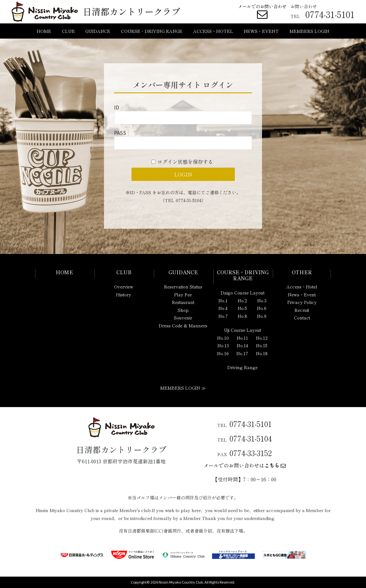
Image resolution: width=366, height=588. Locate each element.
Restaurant (183, 302)
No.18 (262, 353)
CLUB (68, 31)
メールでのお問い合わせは (245, 465)
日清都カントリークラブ (131, 11)
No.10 (223, 338)
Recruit (302, 310)
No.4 (223, 308)
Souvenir (183, 318)
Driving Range (242, 367)
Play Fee (183, 294)
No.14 (242, 345)
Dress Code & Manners (183, 325)
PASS (120, 133)
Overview (124, 287)
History (124, 294)
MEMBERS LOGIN (309, 31)
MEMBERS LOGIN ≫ (183, 388)
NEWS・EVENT (261, 31)
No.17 (242, 353)
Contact (302, 318)
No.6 (262, 308)
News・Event (302, 294)
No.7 (223, 316)
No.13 (223, 345)
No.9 (262, 316)
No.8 (242, 316)
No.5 (242, 308)
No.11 (242, 338)
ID (117, 107)
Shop (183, 310)
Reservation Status (183, 287)
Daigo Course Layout (243, 293)
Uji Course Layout (243, 330)
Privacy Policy (302, 302)
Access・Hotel (302, 287)
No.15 (262, 345)
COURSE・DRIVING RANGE (152, 31)
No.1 (223, 300)
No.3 (262, 300)
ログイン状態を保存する (185, 162)
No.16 (223, 353)
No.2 (242, 300)
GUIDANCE (98, 31)
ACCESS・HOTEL (213, 31)
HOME (44, 31)
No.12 (262, 338)
